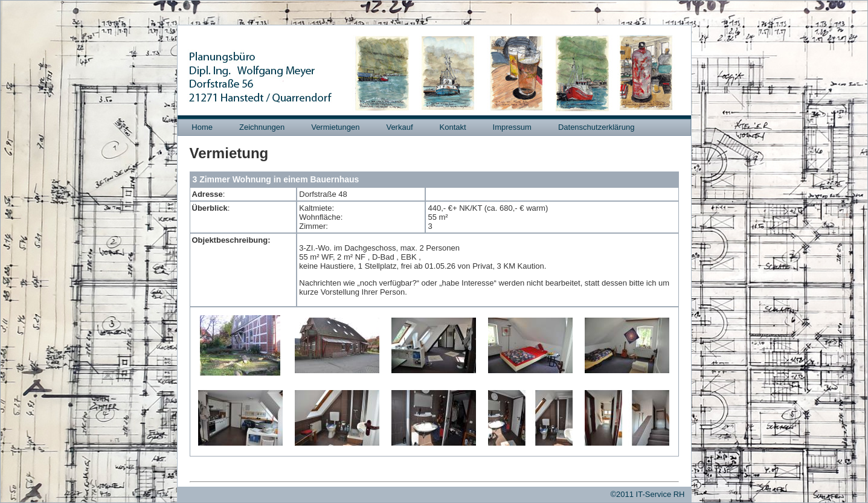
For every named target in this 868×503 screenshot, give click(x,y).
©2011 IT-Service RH (647, 494)
